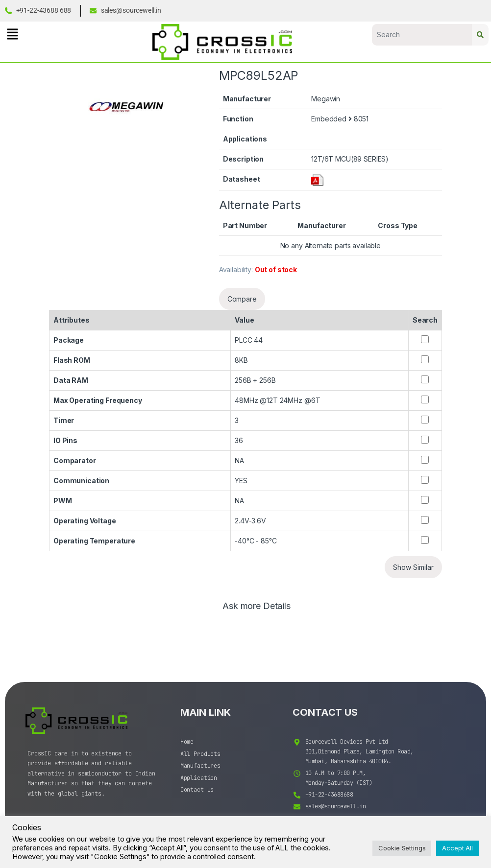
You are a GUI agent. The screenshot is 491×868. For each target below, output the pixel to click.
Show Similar (413, 567)
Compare (242, 299)
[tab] (257, 610)
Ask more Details (257, 606)
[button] (12, 34)
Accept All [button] (457, 848)
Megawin (326, 99)
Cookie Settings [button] (402, 848)
